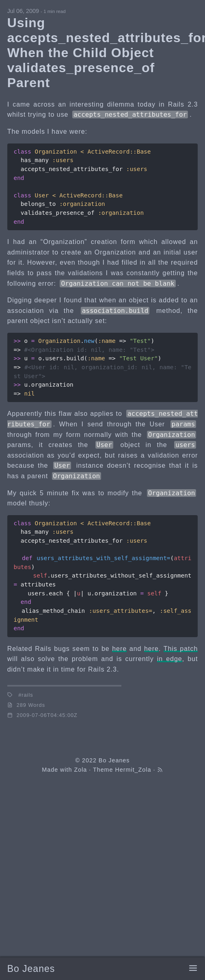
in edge (170, 659)
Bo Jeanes (31, 969)
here (119, 649)
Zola (80, 770)
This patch (181, 649)
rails (27, 695)
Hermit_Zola (133, 770)
